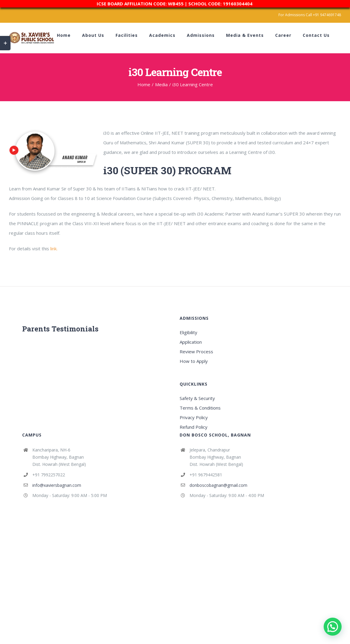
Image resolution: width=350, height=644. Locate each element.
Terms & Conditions (200, 408)
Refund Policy (194, 427)
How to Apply (194, 361)
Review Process (196, 351)
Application (191, 342)
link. (54, 248)
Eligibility (188, 332)
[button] (333, 627)
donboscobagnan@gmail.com (218, 485)
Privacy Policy (194, 417)
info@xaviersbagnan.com (57, 485)
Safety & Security (197, 398)
